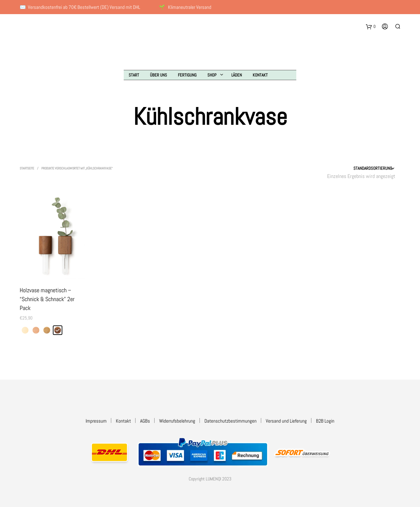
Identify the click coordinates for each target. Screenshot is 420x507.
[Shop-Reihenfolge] (357, 168)
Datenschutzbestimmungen (231, 421)
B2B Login (325, 421)
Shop (212, 75)
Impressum (96, 421)
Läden (237, 75)
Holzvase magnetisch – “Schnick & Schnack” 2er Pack (47, 299)
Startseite (27, 168)
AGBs (145, 421)
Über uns (158, 75)
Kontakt (260, 75)
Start (134, 75)
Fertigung (187, 75)
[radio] (25, 330)
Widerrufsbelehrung (177, 421)
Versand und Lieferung (286, 421)
